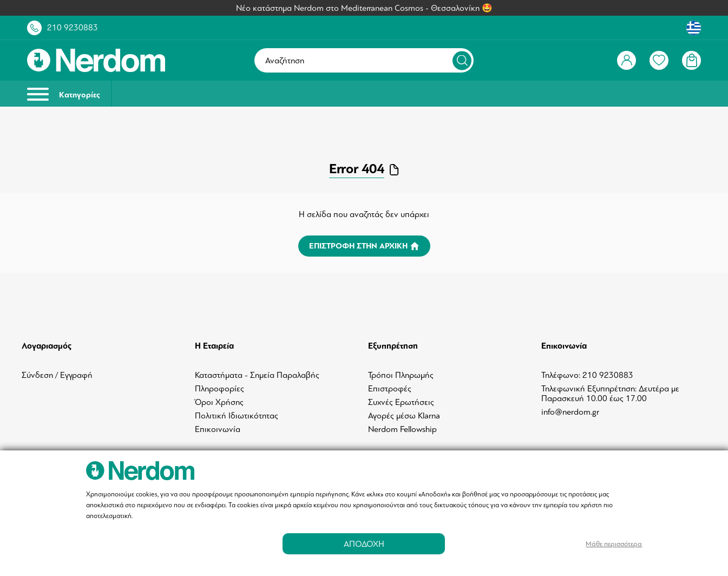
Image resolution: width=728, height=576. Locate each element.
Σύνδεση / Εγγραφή (57, 375)
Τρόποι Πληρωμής (401, 375)
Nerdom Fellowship (402, 429)
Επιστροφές (390, 389)
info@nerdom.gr (570, 412)
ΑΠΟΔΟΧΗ (364, 544)
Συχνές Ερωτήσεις (401, 402)
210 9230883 (73, 28)
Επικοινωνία (218, 429)
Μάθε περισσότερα (614, 544)
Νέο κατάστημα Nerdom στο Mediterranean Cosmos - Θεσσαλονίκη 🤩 (364, 8)
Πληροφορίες (219, 389)
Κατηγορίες (64, 94)
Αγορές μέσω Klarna (404, 416)
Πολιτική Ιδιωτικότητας (237, 416)
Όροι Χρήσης (219, 402)
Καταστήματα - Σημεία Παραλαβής (257, 375)
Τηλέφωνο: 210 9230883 (587, 375)
